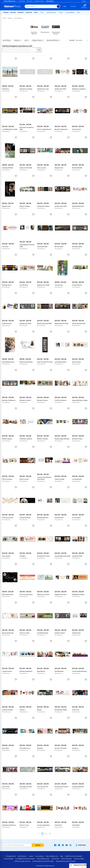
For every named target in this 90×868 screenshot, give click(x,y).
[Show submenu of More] (81, 12)
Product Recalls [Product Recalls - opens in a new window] (9, 859)
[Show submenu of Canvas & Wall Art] (75, 12)
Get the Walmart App (43, 859)
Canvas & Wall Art (70, 12)
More (79, 12)
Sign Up (38, 845)
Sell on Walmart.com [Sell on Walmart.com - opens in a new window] (52, 856)
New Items (13, 12)
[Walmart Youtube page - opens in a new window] (67, 845)
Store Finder (22, 1)
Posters (61, 12)
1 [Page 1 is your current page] (42, 834)
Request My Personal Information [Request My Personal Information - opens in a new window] (66, 861)
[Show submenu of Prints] (44, 12)
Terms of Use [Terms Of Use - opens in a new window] (55, 859)
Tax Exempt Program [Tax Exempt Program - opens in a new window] (29, 859)
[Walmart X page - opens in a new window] (59, 845)
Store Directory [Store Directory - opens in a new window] (22, 856)
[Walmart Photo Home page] (12, 6)
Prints (42, 12)
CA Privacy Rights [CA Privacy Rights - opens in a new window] (79, 859)
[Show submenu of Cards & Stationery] (57, 12)
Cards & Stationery (51, 12)
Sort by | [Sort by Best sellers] (72, 40)
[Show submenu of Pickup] (38, 12)
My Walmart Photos (39, 1)
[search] (39, 50)
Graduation (21, 12)
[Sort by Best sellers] (82, 40)
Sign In (84, 1)
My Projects (30, 1)
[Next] (50, 834)
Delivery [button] (18, 40)
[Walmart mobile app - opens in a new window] (81, 845)
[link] (34, 29)
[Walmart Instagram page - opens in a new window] (70, 845)
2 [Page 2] (46, 834)
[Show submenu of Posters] (64, 12)
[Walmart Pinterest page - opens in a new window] (63, 845)
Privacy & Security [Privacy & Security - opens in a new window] (66, 859)
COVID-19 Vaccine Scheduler (73, 856)
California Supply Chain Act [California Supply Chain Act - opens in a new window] (22, 861)
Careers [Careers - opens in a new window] (31, 856)
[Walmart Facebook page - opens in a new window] (55, 845)
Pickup (36, 12)
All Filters (7, 41)
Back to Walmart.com (9, 1)
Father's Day (29, 12)
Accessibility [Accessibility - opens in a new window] (19, 859)
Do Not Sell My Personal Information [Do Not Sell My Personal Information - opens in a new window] (43, 861)
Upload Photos (50, 1)
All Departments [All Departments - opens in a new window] (11, 856)
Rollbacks (6, 12)
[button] (10, 59)
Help (65, 6)
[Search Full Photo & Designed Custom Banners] (20, 50)
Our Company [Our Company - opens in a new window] (40, 856)
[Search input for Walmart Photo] (41, 6)
